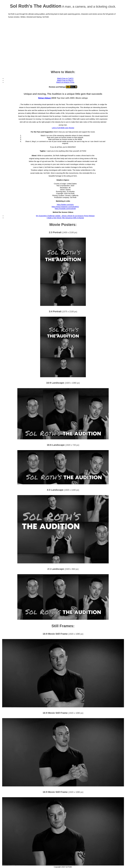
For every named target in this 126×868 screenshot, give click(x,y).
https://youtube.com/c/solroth (65, 209)
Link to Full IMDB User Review (63, 128)
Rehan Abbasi (45, 98)
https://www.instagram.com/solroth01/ (65, 207)
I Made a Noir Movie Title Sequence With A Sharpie (65, 218)
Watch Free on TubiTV (65, 78)
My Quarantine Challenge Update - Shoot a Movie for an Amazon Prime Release (65, 216)
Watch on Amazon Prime (65, 82)
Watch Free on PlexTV (65, 80)
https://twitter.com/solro (65, 205)
